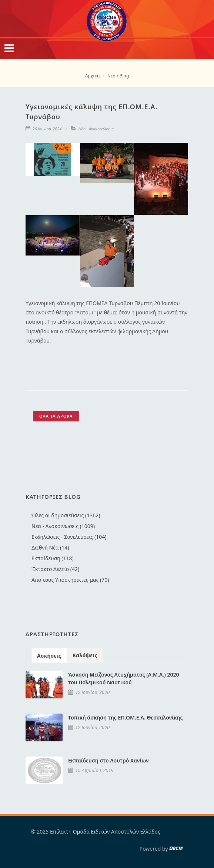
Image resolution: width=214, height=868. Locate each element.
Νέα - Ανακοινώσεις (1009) (63, 526)
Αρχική (92, 76)
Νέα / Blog (118, 76)
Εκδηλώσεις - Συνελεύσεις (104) (69, 537)
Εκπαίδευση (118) (53, 558)
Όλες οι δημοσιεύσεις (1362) (66, 515)
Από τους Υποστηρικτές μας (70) (70, 580)
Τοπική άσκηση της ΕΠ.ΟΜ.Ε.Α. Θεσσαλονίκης (125, 717)
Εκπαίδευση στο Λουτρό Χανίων (108, 760)
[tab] (49, 655)
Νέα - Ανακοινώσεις (96, 129)
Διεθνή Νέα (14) (50, 547)
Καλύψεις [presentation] (85, 655)
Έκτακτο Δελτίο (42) (55, 569)
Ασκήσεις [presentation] (49, 656)
